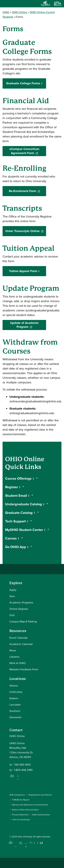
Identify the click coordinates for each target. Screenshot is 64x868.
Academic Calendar (21, 644)
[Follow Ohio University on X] (31, 843)
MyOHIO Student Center (27, 530)
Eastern (14, 698)
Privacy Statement (20, 815)
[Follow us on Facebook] (12, 776)
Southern (15, 711)
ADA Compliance (17, 795)
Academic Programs (21, 603)
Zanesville (15, 717)
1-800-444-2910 (23, 770)
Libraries (14, 657)
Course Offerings (21, 478)
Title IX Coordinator (21, 820)
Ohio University (25, 837)
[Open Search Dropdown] (46, 5)
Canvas (14, 538)
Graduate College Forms (23, 83)
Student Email (19, 496)
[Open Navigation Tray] (58, 5)
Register (15, 487)
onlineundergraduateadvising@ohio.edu (36, 401)
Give (12, 596)
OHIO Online (19, 12)
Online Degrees (19, 609)
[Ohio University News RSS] (41, 843)
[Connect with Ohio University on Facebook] (11, 843)
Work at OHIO (17, 663)
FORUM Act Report (21, 800)
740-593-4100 (22, 765)
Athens (14, 686)
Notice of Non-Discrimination (25, 810)
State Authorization (41, 815)
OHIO (6, 12)
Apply (13, 590)
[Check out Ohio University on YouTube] (26, 845)
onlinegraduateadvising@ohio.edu (32, 413)
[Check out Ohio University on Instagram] (16, 846)
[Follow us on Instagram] (18, 779)
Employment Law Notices (40, 795)
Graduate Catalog (22, 513)
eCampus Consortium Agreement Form (28, 151)
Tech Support (19, 521)
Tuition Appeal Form (23, 271)
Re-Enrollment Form (28, 191)
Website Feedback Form (24, 669)
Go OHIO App (19, 547)
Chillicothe (16, 692)
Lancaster (15, 705)
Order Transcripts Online (26, 231)
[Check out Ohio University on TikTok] (36, 843)
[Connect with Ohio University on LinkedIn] (21, 843)
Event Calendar (19, 638)
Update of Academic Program (28, 325)
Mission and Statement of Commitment (30, 805)
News (13, 650)
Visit (12, 615)
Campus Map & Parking (23, 622)
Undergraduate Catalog (27, 504)
